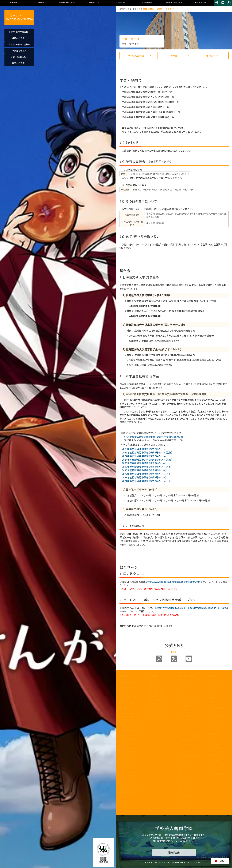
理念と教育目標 (213, 744)
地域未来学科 (186, 719)
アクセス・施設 (213, 761)
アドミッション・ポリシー (217, 764)
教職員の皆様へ (126, 765)
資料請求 (152, 703)
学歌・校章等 (125, 707)
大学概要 (124, 676)
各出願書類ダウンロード (159, 707)
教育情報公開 (213, 734)
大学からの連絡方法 (186, 782)
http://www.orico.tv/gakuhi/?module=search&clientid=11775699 (191, 608)
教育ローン (212, 56)
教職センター (125, 745)
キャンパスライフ (185, 766)
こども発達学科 (186, 716)
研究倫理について (127, 803)
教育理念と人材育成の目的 (189, 757)
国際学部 (182, 680)
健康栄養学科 (186, 713)
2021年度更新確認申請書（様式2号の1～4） (143, 477)
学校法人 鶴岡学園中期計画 (218, 775)
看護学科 (188, 696)
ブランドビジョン (155, 693)
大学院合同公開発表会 (216, 708)
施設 (209, 723)
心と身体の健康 (184, 805)
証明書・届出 (183, 789)
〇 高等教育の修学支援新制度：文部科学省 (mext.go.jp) (151, 437)
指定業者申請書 (214, 726)
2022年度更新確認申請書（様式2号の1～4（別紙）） (147, 474)
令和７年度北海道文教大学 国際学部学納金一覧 (147, 92)
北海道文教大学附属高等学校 (130, 777)
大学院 (181, 752)
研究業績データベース (129, 797)
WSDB (180, 773)
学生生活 (182, 792)
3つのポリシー (125, 693)
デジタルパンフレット (157, 714)
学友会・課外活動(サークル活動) (189, 797)
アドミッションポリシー (158, 696)
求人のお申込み (213, 690)
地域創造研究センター (129, 748)
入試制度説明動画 (156, 690)
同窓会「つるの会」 (127, 772)
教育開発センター (127, 735)
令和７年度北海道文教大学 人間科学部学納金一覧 (148, 97)
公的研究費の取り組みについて (130, 788)
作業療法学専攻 (189, 706)
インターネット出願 (156, 710)
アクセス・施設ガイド (216, 716)
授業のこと (182, 770)
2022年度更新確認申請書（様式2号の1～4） (143, 470)
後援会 (122, 769)
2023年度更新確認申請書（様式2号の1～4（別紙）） (147, 467)
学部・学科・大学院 (186, 676)
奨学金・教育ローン (157, 717)
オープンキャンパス (157, 686)
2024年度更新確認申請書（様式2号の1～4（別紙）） (147, 460)
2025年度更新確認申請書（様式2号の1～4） (143, 449)
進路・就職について (215, 683)
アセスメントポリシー (128, 696)
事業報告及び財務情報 (129, 714)
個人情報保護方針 (161, 841)
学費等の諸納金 (136, 56)
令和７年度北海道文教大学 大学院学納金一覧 (146, 107)
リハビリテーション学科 (190, 699)
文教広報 (123, 758)
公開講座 (123, 762)
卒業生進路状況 (214, 686)
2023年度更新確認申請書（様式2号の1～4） (143, 463)
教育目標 (123, 690)
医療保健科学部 (184, 692)
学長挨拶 (123, 680)
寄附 (121, 800)
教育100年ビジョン (127, 686)
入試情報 (153, 676)
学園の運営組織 (126, 703)
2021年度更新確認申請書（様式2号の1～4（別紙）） (147, 481)
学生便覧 (182, 786)
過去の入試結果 (155, 700)
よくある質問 (154, 720)
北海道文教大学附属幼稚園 (130, 783)
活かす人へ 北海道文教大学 (19, 18)
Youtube (189, 659)
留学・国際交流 (184, 809)
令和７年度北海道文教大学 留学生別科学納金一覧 (148, 117)
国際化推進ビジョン (128, 793)
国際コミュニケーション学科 (190, 688)
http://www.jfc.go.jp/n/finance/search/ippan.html (174, 582)
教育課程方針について (129, 717)
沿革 (121, 700)
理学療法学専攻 (189, 702)
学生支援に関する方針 (129, 720)
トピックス (211, 680)
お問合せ (223, 3)
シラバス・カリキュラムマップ (189, 778)
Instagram (159, 659)
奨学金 (174, 56)
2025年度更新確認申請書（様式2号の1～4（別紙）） (147, 452)
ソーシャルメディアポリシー (183, 841)
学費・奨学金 (183, 802)
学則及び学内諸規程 (128, 752)
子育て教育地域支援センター (130, 740)
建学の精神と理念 (127, 683)
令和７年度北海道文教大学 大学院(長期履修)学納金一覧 (151, 112)
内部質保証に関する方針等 (130, 725)
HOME (122, 9)
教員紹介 (123, 710)
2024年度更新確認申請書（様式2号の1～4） (143, 456)
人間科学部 (182, 709)
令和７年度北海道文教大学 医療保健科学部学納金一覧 (150, 102)
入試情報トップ (155, 680)
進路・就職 (211, 676)
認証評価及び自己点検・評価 (130, 731)
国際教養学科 (186, 683)
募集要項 (152, 683)
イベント (210, 705)
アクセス (217, 3)
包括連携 (123, 755)
